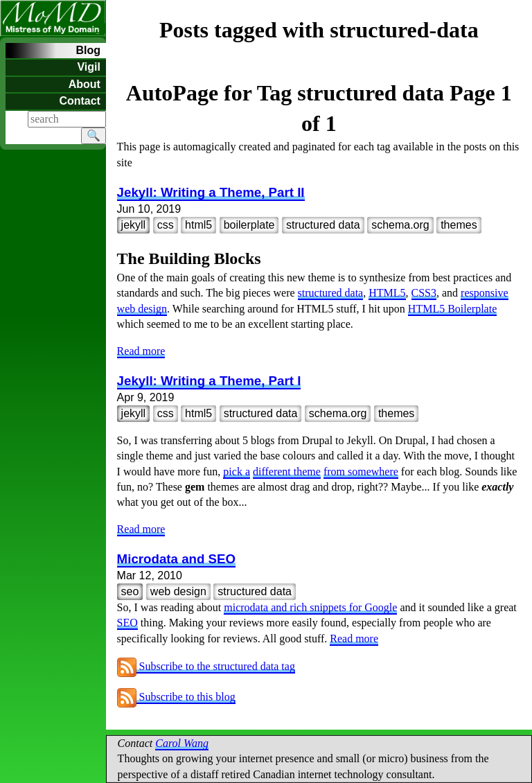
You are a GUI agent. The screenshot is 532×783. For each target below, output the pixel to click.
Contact (80, 101)
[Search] (67, 119)
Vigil (89, 67)
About (85, 84)
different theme (287, 472)
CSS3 (424, 293)
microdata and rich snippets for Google (310, 607)
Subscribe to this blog (176, 697)
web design (178, 591)
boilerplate (249, 225)
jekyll (134, 225)
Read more (141, 351)
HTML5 (387, 293)
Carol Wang (182, 743)
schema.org (400, 225)
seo (130, 591)
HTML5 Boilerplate (452, 309)
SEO (127, 623)
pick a (237, 472)
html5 (198, 225)
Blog (88, 50)
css (166, 225)
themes (459, 225)
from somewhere (361, 472)
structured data (323, 225)
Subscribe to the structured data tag (206, 666)
